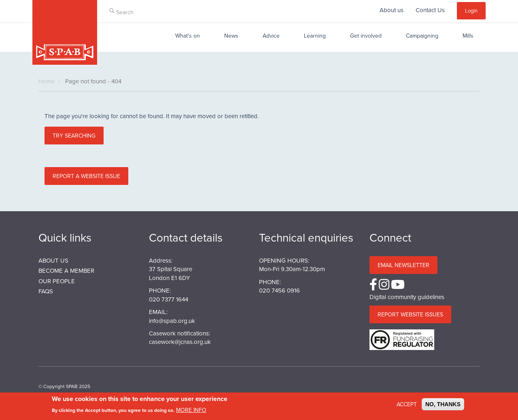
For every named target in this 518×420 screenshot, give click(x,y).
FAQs (46, 291)
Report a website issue (86, 176)
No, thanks (443, 406)
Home (47, 81)
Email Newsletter (403, 265)
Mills (468, 36)
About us (392, 10)
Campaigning (422, 36)
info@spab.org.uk (172, 321)
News (231, 36)
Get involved (366, 36)
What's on (188, 36)
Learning (315, 36)
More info (191, 412)
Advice (271, 36)
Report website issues (410, 314)
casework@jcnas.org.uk (180, 342)
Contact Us (430, 10)
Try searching (74, 136)
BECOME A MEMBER (66, 270)
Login (471, 11)
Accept (407, 406)
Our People (57, 281)
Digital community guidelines (407, 297)
